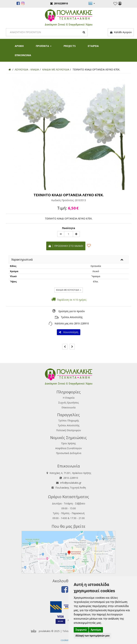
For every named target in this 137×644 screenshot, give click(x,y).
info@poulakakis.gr (71, 483)
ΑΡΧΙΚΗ (19, 46)
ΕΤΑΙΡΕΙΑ (93, 46)
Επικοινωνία (68, 407)
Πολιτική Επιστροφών (69, 430)
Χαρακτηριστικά (22, 260)
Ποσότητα (69, 228)
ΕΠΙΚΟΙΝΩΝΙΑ (23, 55)
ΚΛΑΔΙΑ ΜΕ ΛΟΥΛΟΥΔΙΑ (68, 290)
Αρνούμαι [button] (96, 630)
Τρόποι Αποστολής (72, 317)
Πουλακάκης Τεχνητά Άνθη (71, 488)
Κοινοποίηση (69, 332)
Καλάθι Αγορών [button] (121, 32)
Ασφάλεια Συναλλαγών (69, 448)
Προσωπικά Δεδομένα (69, 453)
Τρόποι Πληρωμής (69, 420)
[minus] (61, 234)
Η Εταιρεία (69, 398)
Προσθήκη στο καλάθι (66, 246)
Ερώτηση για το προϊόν (72, 311)
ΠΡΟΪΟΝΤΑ (44, 46)
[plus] (76, 234)
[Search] (47, 32)
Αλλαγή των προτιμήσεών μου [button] (92, 636)
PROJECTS (70, 46)
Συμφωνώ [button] (81, 630)
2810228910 (59, 3)
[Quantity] (68, 234)
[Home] (10, 69)
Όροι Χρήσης (68, 443)
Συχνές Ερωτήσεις (68, 403)
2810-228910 (81, 323)
